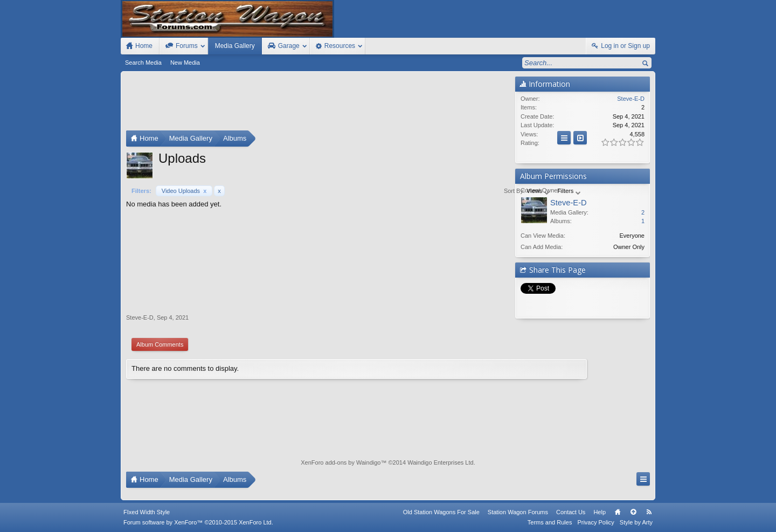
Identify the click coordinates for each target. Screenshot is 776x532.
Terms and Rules (550, 522)
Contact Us (571, 512)
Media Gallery (235, 46)
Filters (492, 191)
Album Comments (160, 344)
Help (600, 512)
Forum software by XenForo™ (198, 522)
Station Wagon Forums (518, 512)
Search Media (143, 63)
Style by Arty (636, 522)
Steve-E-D (140, 317)
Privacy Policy (595, 522)
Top (633, 512)
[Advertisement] (318, 103)
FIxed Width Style (147, 512)
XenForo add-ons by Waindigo (341, 462)
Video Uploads (184, 191)
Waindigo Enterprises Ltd (441, 462)
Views (461, 191)
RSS (649, 512)
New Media (185, 63)
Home (618, 512)
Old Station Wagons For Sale (441, 512)
